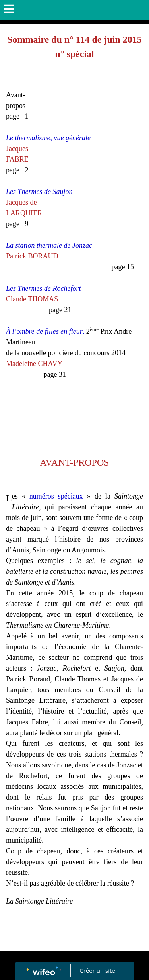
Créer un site (97, 970)
